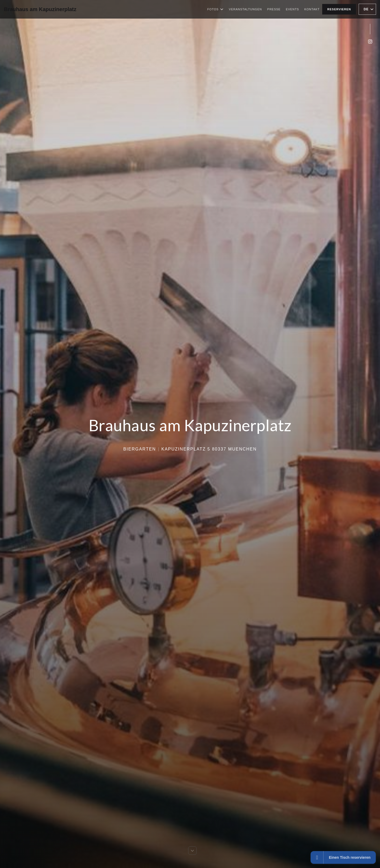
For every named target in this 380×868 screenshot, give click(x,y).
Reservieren (339, 9)
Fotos (216, 9)
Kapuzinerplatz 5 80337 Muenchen (209, 449)
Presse (274, 9)
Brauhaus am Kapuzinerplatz (40, 9)
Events (292, 9)
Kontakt (312, 9)
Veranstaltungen (245, 9)
